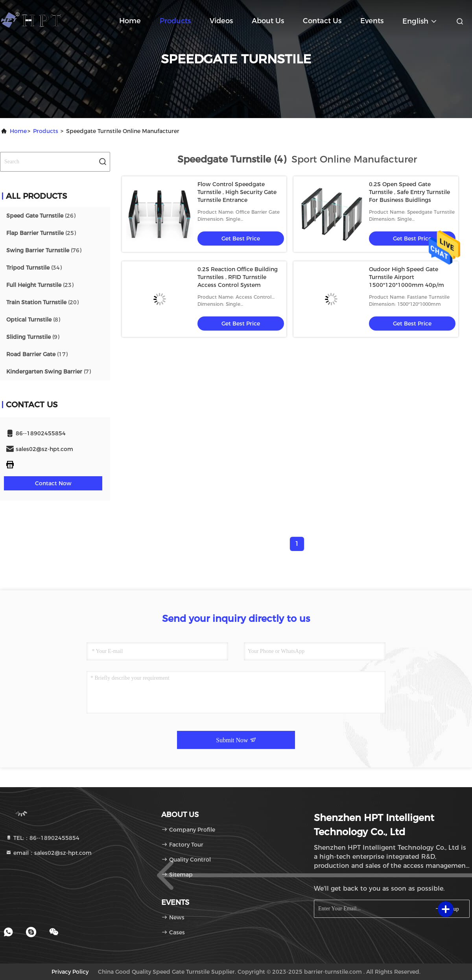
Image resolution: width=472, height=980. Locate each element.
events (372, 21)
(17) (37, 354)
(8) (33, 320)
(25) (41, 233)
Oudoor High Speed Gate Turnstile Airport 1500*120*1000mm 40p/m (407, 277)
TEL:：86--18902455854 (42, 838)
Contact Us (322, 21)
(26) (41, 216)
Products (175, 21)
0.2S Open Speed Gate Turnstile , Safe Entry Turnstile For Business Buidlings (409, 192)
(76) (44, 250)
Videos (221, 21)
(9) (33, 337)
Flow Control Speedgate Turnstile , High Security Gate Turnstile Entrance (237, 192)
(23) (40, 285)
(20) (42, 302)
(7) (49, 372)
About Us (268, 21)
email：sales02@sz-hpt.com (49, 853)
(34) (34, 268)
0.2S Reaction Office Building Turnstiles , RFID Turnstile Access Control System (238, 277)
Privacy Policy (70, 972)
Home (130, 21)
